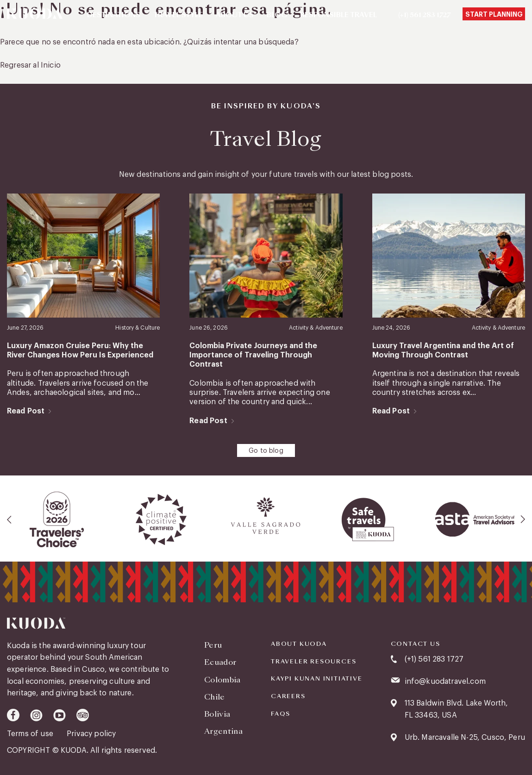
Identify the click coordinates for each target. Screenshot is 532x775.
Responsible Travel (338, 15)
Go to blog (266, 451)
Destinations (114, 15)
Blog (277, 15)
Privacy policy (91, 734)
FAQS (281, 714)
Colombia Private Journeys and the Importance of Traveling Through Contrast (253, 355)
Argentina (223, 731)
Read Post (26, 411)
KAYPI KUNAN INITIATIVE (317, 679)
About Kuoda (299, 644)
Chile (215, 697)
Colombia (222, 680)
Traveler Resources (313, 662)
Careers (288, 696)
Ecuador (220, 662)
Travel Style (178, 15)
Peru (213, 645)
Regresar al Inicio (30, 65)
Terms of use (31, 734)
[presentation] (10, 519)
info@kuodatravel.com (445, 681)
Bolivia (217, 714)
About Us (235, 15)
